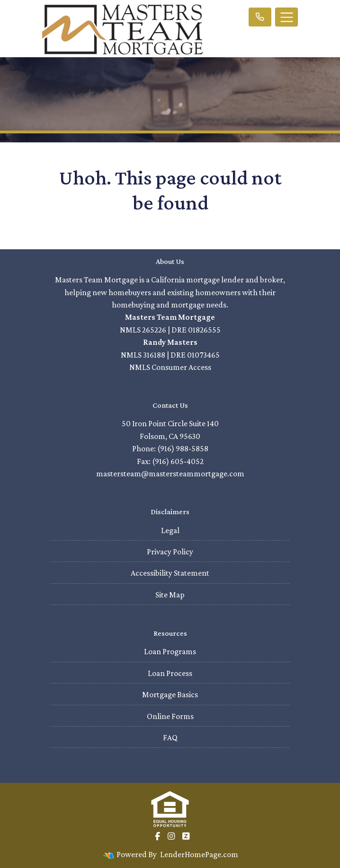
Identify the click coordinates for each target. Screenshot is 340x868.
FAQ (170, 737)
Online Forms (170, 716)
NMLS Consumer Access (170, 367)
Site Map (170, 595)
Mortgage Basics (170, 694)
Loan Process (170, 673)
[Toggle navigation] (286, 17)
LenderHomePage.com (199, 854)
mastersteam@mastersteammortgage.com (170, 473)
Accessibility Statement (170, 573)
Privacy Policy (170, 552)
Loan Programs (170, 651)
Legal (170, 530)
